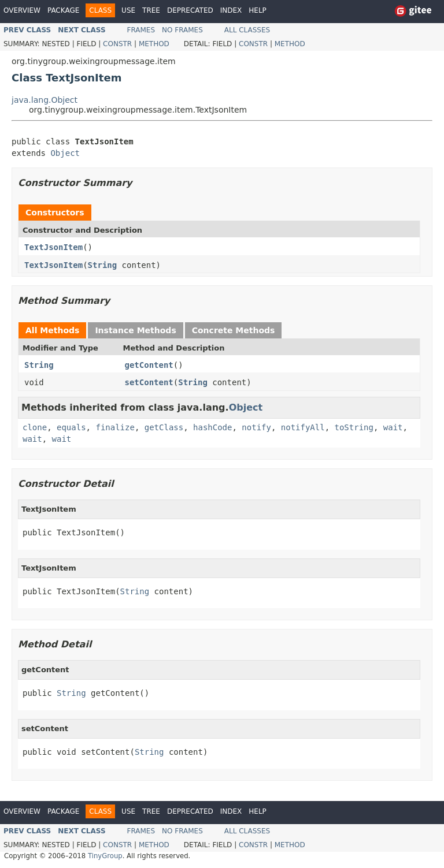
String (103, 265)
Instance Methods (135, 330)
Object (65, 153)
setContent (149, 382)
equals (71, 427)
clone (35, 427)
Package (63, 10)
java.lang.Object (45, 100)
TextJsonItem (53, 247)
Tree (151, 10)
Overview (22, 10)
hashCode (212, 427)
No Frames (182, 30)
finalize (115, 427)
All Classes (247, 30)
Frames (141, 30)
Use (128, 10)
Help (258, 10)
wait (393, 427)
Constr (117, 44)
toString (354, 427)
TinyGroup (105, 856)
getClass (164, 427)
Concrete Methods (234, 330)
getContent (149, 365)
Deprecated (190, 10)
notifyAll (303, 427)
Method (154, 44)
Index (231, 10)
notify (256, 427)
